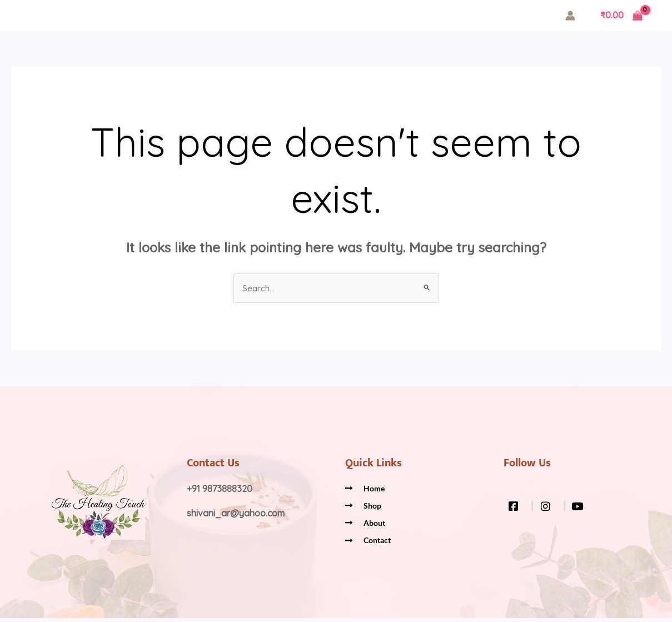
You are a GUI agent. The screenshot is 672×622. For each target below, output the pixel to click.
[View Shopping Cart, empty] (621, 16)
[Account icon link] (570, 16)
